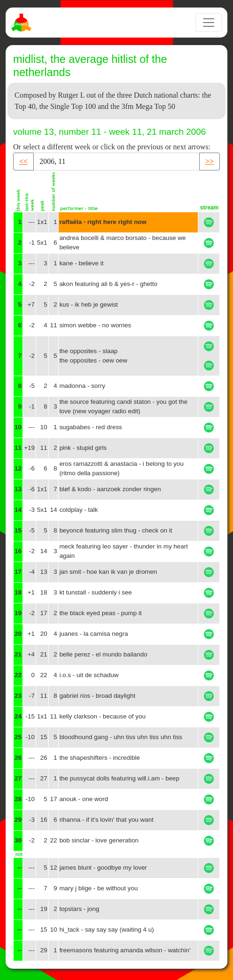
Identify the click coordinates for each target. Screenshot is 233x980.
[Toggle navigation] (209, 23)
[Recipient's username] (116, 162)
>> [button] (210, 161)
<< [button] (23, 161)
